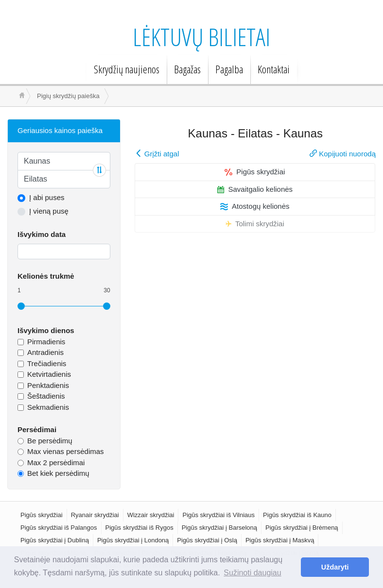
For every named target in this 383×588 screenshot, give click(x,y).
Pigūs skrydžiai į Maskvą (280, 540)
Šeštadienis (46, 396)
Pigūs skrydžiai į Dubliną (55, 540)
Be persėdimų (50, 441)
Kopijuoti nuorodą (343, 154)
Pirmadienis (46, 342)
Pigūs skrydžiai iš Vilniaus (218, 515)
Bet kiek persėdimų (58, 473)
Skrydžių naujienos (127, 69)
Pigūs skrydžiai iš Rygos (139, 528)
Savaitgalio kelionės (255, 189)
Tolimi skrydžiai (255, 224)
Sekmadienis (48, 407)
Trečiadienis (47, 363)
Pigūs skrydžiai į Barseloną (219, 528)
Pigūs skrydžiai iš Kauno (297, 515)
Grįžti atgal (157, 154)
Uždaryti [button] (335, 567)
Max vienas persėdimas (66, 451)
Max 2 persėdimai (56, 462)
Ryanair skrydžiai (95, 515)
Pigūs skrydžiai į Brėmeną (302, 528)
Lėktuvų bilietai (201, 37)
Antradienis (45, 352)
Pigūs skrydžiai (255, 172)
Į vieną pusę (49, 211)
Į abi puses (47, 197)
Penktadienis (48, 385)
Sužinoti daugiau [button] (252, 573)
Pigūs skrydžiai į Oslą (207, 540)
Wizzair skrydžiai (151, 515)
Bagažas (187, 69)
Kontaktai (274, 69)
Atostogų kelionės (255, 206)
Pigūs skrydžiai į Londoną (133, 540)
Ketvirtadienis (49, 374)
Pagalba (229, 69)
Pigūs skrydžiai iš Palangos (59, 528)
